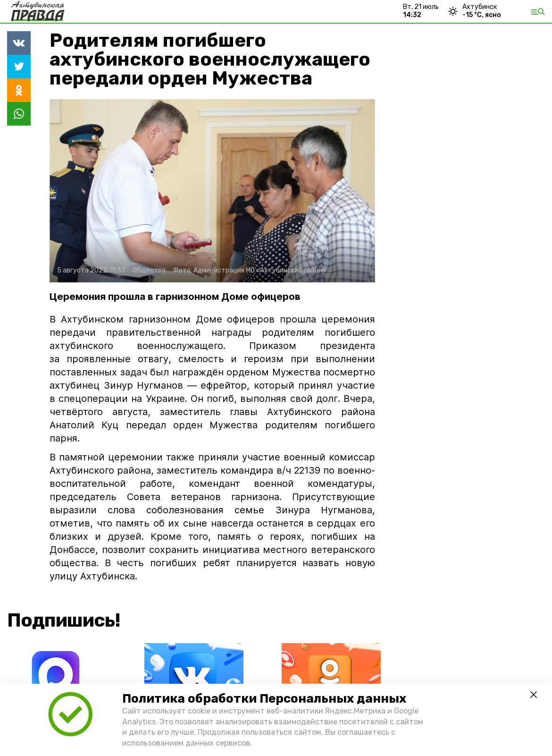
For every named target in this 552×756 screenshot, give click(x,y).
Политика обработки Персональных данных (264, 699)
